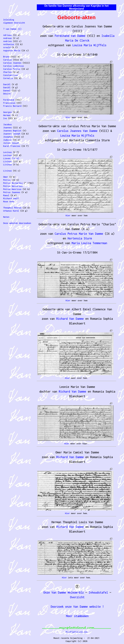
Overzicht (77, 597)
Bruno (6, 57)
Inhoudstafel (98, 592)
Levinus (8, 152)
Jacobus (8, 124)
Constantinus (10, 75)
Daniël (7, 84)
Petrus (7, 180)
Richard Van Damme (70, 319)
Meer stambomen (77, 616)
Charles (8, 72)
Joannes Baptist (12, 131)
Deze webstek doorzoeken (17, 223)
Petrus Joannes (12, 192)
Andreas (8, 38)
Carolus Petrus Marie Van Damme (79, 234)
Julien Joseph (11, 143)
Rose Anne (9, 201)
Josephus (8, 137)
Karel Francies (12, 146)
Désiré (7, 94)
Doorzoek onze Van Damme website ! (77, 607)
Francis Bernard (12, 106)
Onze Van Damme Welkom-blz (64, 592)
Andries (8, 41)
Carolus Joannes (12, 63)
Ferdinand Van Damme (70, 36)
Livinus (8, 161)
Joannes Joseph (12, 134)
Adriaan (8, 35)
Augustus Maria (12, 50)
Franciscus (9, 103)
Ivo (5, 118)
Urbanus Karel (11, 211)
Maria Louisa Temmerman (89, 243)
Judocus (8, 140)
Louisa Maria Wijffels (89, 45)
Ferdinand (9, 100)
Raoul (6, 195)
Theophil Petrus (12, 208)
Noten (6, 217)
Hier (68, 117)
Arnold (7, 47)
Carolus (8, 60)
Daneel (7, 91)
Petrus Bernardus (13, 183)
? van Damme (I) (12, 29)
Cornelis (8, 78)
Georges (8, 112)
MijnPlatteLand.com (76, 632)
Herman (7, 115)
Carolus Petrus (12, 69)
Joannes (8, 128)
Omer (6, 177)
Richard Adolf (11, 198)
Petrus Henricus (12, 189)
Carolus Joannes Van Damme (77, 131)
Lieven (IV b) (11, 158)
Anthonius (9, 44)
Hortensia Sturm (80, 238)
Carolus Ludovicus (14, 66)
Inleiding (9, 20)
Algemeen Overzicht (14, 23)
